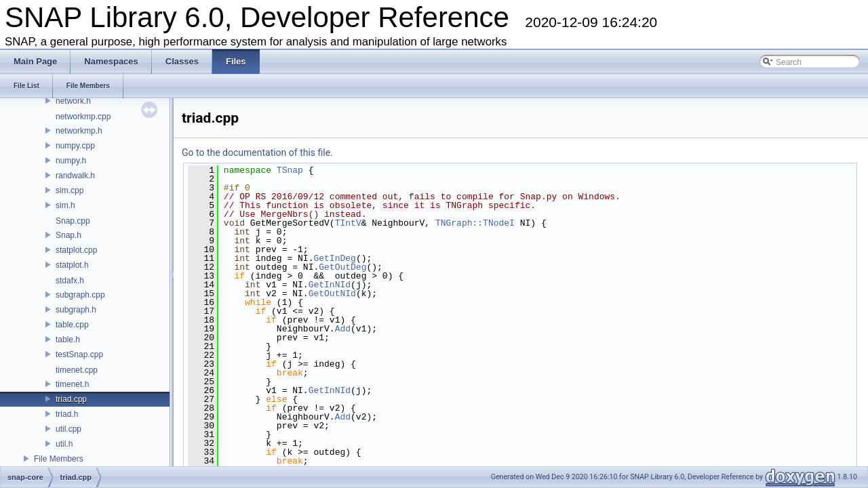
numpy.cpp (75, 146)
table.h (68, 340)
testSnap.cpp (79, 354)
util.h (64, 444)
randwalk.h (75, 176)
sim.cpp (70, 190)
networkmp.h (79, 131)
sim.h (65, 205)
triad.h (67, 414)
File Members (59, 459)
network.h (73, 101)
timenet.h (72, 384)
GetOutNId (332, 293)
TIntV (348, 223)
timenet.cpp (77, 370)
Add (343, 329)
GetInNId (330, 285)
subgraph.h (76, 310)
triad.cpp (71, 399)
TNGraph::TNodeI (475, 223)
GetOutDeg (342, 267)
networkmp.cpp (83, 117)
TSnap (290, 170)
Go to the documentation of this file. (257, 152)
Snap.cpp (73, 221)
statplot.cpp (76, 250)
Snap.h (68, 235)
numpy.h (71, 161)
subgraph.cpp (80, 295)
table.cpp (72, 325)
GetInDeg (334, 258)
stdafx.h (70, 281)
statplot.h (72, 265)
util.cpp (68, 429)
